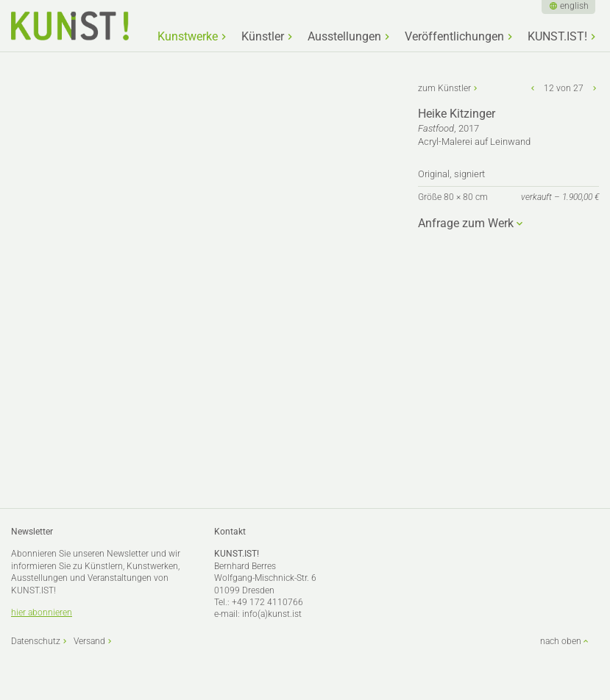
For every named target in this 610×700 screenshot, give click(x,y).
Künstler (263, 37)
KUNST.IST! (557, 37)
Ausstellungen (344, 37)
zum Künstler (444, 88)
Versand (89, 641)
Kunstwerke (188, 37)
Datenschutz (36, 641)
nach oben (561, 641)
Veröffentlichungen (454, 37)
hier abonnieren (42, 612)
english (574, 6)
